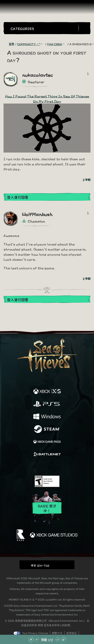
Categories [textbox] (22, 28)
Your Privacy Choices (35, 633)
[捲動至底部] (63, 640)
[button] (43, 28)
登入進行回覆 (18, 197)
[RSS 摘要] (6, 44)
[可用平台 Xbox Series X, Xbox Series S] (47, 392)
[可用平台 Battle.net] (47, 454)
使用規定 (71, 633)
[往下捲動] (58, 640)
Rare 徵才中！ (47, 508)
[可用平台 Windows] (47, 417)
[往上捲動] (37, 640)
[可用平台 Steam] (47, 429)
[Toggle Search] (84, 28)
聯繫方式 (57, 633)
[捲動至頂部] (31, 640)
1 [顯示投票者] (88, 74)
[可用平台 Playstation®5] (47, 404)
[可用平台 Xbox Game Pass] (47, 442)
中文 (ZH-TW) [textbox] (40, 565)
